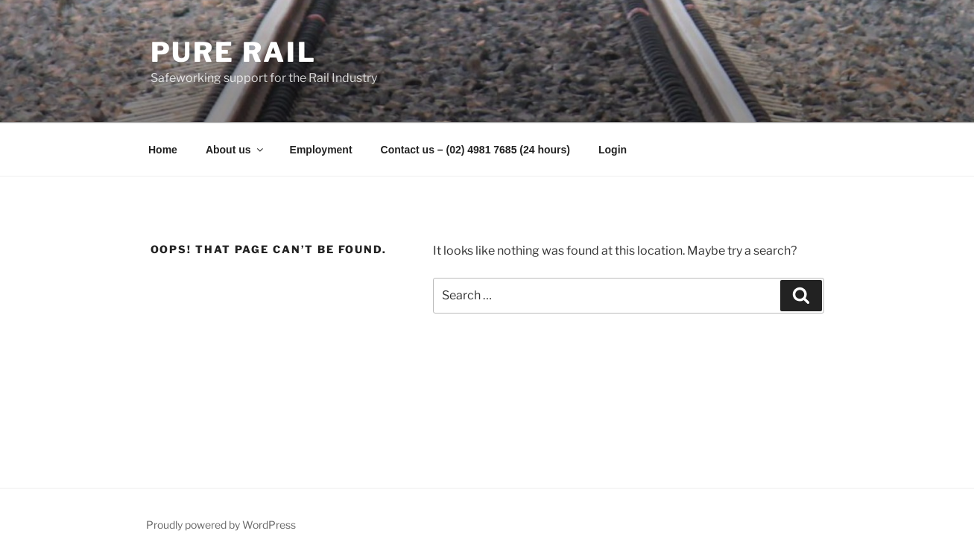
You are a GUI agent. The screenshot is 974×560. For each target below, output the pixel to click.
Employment (321, 150)
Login (613, 150)
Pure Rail (234, 52)
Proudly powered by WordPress (221, 525)
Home (163, 150)
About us (235, 150)
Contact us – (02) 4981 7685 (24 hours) (475, 150)
